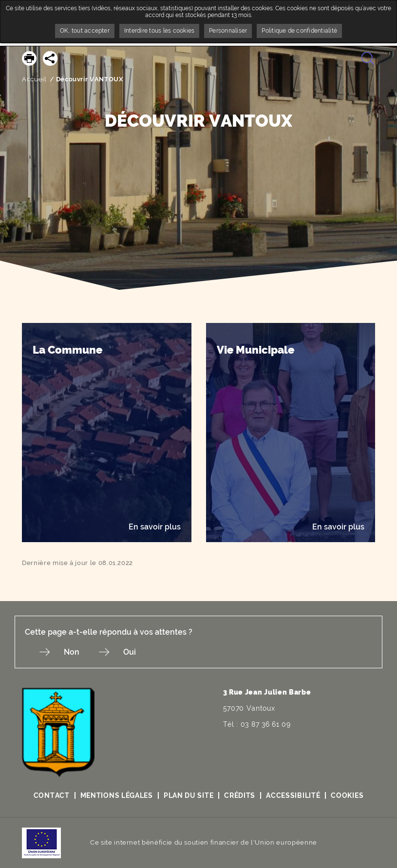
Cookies (347, 795)
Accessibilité (293, 795)
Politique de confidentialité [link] (299, 31)
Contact (52, 795)
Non (72, 652)
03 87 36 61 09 (266, 724)
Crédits (240, 795)
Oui (130, 652)
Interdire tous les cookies (159, 31)
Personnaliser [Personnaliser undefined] (228, 31)
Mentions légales (117, 795)
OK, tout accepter (85, 31)
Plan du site (189, 795)
